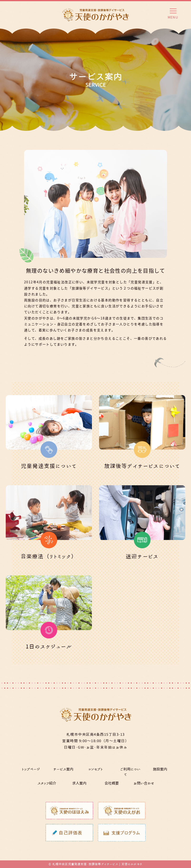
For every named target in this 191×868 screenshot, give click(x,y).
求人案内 (79, 783)
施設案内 (160, 769)
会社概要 (112, 783)
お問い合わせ (144, 783)
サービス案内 (63, 769)
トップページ (31, 769)
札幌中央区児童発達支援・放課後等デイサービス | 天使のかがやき (97, 864)
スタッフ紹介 (47, 783)
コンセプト (95, 769)
